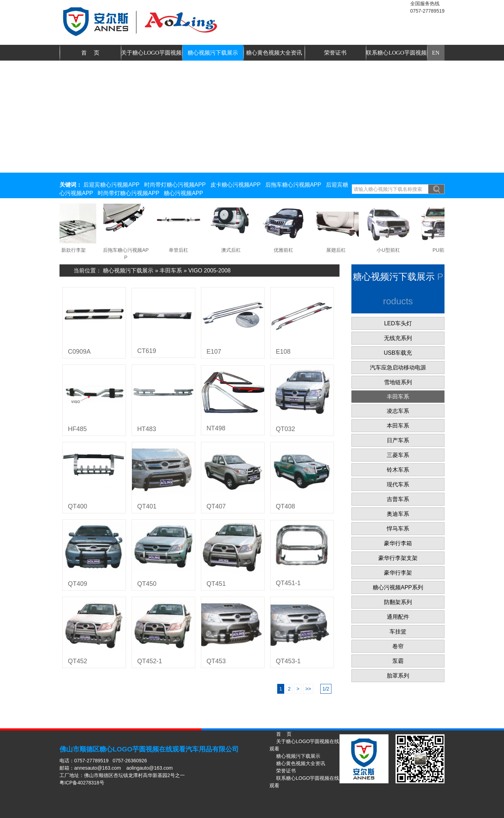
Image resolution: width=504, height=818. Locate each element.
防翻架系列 (398, 602)
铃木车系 (398, 470)
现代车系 (398, 484)
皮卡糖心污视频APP (236, 185)
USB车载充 (398, 353)
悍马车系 (398, 529)
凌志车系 (398, 411)
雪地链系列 (398, 382)
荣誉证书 (335, 53)
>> (308, 689)
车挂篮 (398, 632)
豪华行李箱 (398, 543)
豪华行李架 (398, 573)
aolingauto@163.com (150, 768)
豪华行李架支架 (398, 558)
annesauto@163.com (97, 768)
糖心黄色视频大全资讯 (274, 53)
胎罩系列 (398, 676)
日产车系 (398, 440)
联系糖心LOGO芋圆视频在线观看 (396, 55)
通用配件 (398, 617)
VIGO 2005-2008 (209, 271)
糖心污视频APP (183, 193)
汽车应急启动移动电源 (398, 368)
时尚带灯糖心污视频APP (175, 185)
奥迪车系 (398, 514)
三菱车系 (398, 455)
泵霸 (398, 661)
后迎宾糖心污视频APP (111, 185)
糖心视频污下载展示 (213, 53)
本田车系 (398, 426)
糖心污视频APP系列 (398, 587)
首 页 (90, 53)
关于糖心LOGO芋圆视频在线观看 (151, 55)
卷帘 (398, 646)
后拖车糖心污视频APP (293, 185)
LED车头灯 (398, 323)
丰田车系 (171, 271)
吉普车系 (398, 499)
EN (436, 53)
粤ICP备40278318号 (82, 783)
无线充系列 (398, 338)
